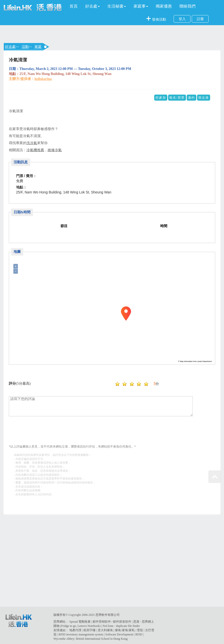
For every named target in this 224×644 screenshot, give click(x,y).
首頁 (74, 6)
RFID (139, 634)
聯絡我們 (187, 6)
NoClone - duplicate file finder (121, 626)
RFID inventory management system (81, 634)
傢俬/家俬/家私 (125, 630)
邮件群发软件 (122, 622)
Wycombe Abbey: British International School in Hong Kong (90, 639)
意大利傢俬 (105, 630)
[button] (92, 6)
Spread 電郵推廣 (80, 622)
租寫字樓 (89, 630)
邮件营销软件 (102, 622)
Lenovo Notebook (89, 626)
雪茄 (140, 630)
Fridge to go (69, 626)
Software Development (119, 634)
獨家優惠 (164, 6)
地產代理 (75, 630)
